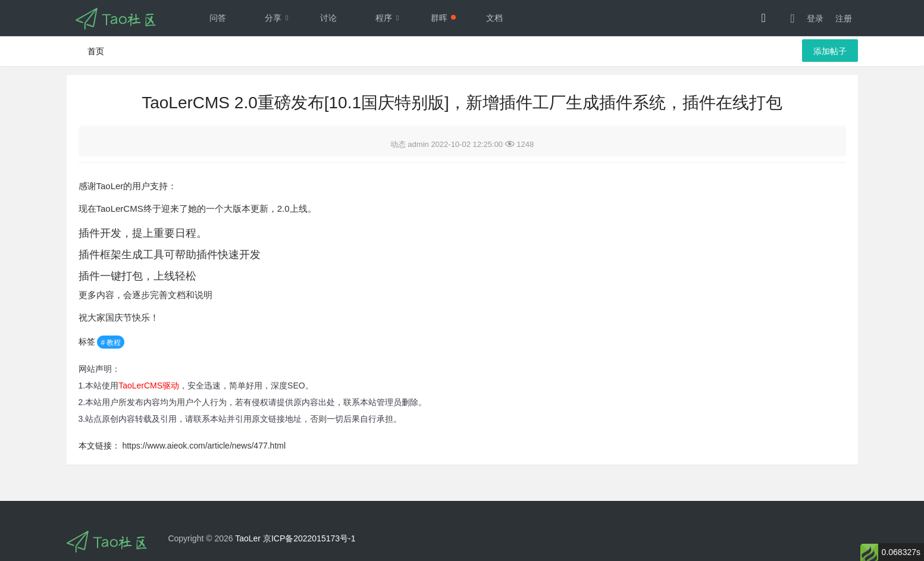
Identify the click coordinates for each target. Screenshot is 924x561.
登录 (815, 18)
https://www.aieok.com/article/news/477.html (204, 446)
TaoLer (248, 538)
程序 (390, 18)
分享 (280, 18)
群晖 (443, 18)
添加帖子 (830, 51)
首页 (96, 51)
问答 (218, 18)
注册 (844, 18)
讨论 (328, 18)
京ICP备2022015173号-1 (309, 538)
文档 (494, 18)
